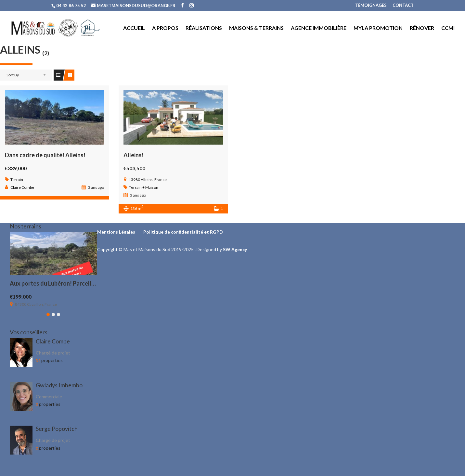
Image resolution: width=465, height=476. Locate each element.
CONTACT (403, 6)
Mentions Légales (116, 232)
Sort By (13, 75)
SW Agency (235, 249)
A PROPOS (165, 28)
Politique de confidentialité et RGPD (183, 232)
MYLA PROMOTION (378, 28)
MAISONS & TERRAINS (256, 28)
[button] (48, 315)
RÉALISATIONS (204, 28)
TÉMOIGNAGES (371, 6)
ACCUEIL (134, 28)
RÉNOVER (422, 28)
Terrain (17, 180)
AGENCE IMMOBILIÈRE (319, 28)
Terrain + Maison (144, 187)
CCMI (448, 28)
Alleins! (134, 155)
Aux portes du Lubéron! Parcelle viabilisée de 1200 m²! (80, 283)
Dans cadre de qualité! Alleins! (45, 155)
